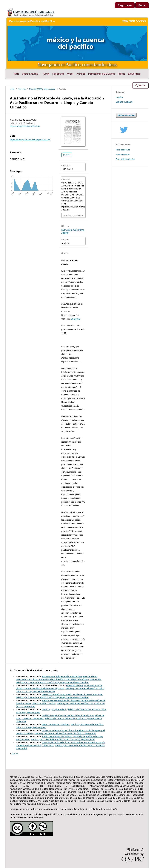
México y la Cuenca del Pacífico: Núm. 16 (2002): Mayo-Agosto (63, 739)
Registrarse (58, 74)
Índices (122, 74)
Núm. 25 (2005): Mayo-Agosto (42, 89)
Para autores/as (123, 154)
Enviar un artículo (126, 115)
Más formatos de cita (73, 215)
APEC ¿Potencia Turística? (56, 724)
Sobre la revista (30, 74)
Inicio (16, 74)
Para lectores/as (123, 150)
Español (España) (124, 102)
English (119, 97)
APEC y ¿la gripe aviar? (54, 709)
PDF (68, 155)
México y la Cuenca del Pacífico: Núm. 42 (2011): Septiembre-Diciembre (52, 682)
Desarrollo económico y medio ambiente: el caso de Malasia (72, 694)
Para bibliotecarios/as (125, 159)
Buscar (142, 86)
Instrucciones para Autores (102, 74)
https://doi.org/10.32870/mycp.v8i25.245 (30, 140)
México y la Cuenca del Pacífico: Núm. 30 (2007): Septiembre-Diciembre (52, 697)
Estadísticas (134, 74)
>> (17, 754)
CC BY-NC (75, 319)
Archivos (81, 74)
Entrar (142, 5)
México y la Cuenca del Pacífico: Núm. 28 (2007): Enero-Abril (65, 733)
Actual (46, 74)
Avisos (70, 74)
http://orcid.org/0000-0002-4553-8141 (25, 126)
